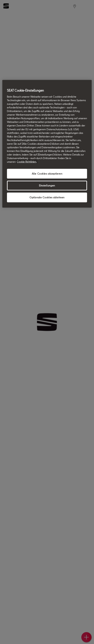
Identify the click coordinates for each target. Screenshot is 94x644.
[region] (47, 144)
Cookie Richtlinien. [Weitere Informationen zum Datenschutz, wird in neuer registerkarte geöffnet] (27, 162)
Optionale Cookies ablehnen (47, 197)
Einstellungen (47, 185)
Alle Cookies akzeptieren (47, 174)
